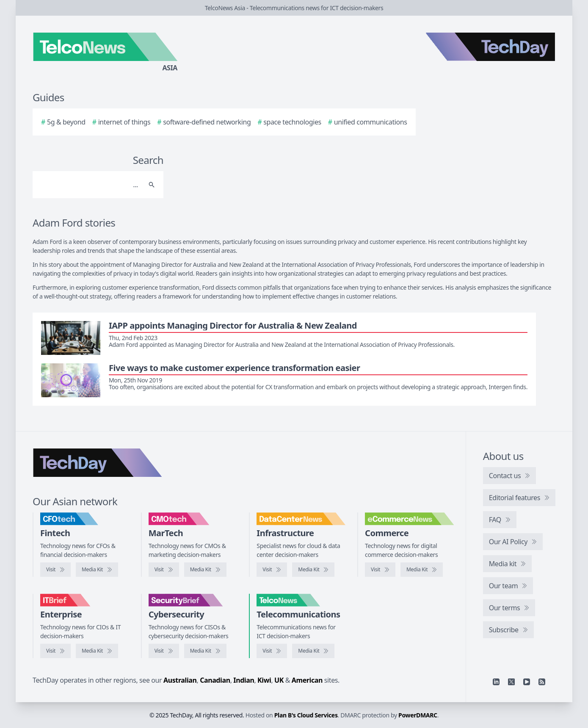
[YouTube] (527, 682)
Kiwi (264, 680)
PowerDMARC (418, 715)
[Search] (90, 185)
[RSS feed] (542, 682)
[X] (511, 682)
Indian (244, 680)
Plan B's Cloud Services (306, 715)
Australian (180, 680)
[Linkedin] (496, 682)
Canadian (215, 680)
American (307, 680)
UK (279, 680)
